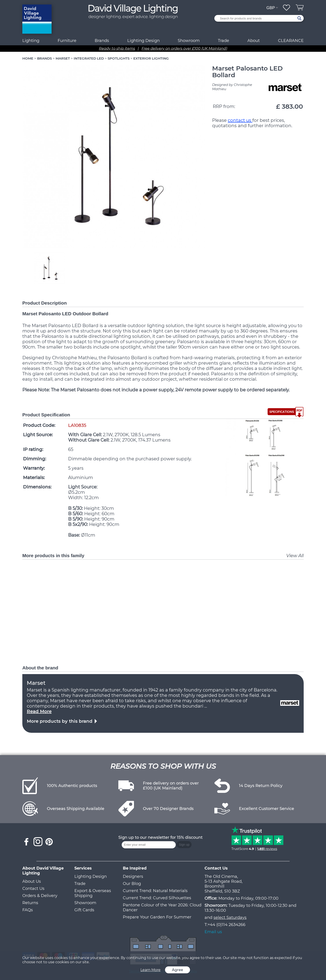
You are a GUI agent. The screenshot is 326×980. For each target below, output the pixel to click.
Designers (133, 876)
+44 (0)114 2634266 (227, 925)
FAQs (28, 910)
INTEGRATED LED (89, 58)
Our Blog (132, 884)
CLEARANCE (291, 41)
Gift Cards (84, 910)
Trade (80, 884)
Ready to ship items (117, 49)
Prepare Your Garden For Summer (157, 917)
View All (295, 556)
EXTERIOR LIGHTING (151, 58)
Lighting (31, 41)
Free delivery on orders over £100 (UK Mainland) (184, 49)
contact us (240, 120)
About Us (32, 881)
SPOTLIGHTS (119, 58)
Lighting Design (91, 876)
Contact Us (33, 889)
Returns (30, 903)
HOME (28, 58)
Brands (102, 41)
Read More (39, 711)
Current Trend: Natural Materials (155, 891)
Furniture (67, 41)
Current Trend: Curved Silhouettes (157, 898)
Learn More (150, 970)
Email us (213, 932)
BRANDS (44, 58)
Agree (178, 970)
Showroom (189, 41)
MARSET (63, 58)
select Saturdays (230, 918)
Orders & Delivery (40, 896)
